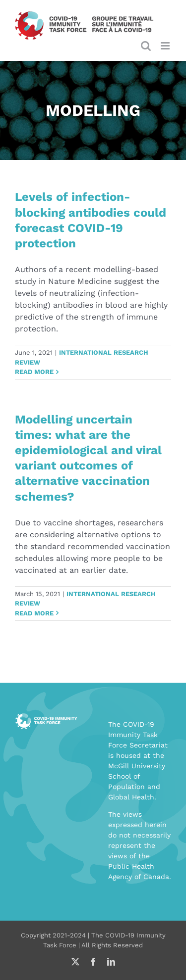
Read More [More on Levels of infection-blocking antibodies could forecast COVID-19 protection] (34, 372)
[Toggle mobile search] (146, 46)
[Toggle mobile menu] (166, 46)
